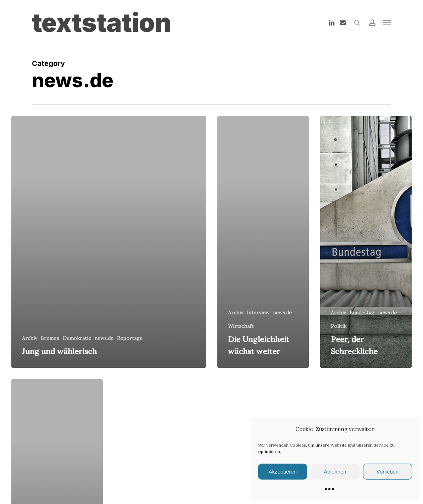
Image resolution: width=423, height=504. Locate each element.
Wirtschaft (241, 326)
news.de (104, 338)
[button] (387, 23)
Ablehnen (335, 472)
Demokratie (77, 338)
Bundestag (362, 313)
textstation (102, 23)
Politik (339, 326)
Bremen (50, 338)
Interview (258, 313)
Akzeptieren (282, 472)
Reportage (130, 338)
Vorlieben (388, 472)
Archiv (30, 338)
